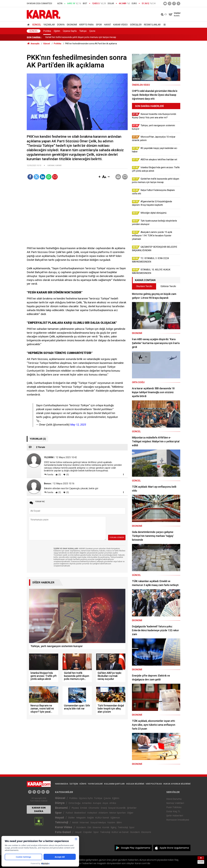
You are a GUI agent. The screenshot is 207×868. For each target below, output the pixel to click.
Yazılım (111, 823)
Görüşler (136, 25)
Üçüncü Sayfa (70, 31)
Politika (47, 31)
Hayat (108, 25)
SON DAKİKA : (34, 37)
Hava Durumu (174, 799)
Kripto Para (86, 25)
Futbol (69, 813)
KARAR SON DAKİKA (39, 809)
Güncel (37, 25)
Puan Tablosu (174, 807)
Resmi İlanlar (152, 25)
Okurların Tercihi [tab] (144, 286)
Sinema (97, 827)
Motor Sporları (118, 813)
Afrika (113, 803)
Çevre (92, 31)
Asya (105, 803)
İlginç (114, 827)
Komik (106, 827)
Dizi (89, 827)
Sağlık (90, 818)
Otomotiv (94, 808)
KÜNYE (83, 784)
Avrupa (97, 803)
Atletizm (103, 813)
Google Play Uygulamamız (136, 848)
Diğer (130, 813)
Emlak (84, 808)
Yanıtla (50, 475)
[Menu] (164, 25)
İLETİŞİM (74, 784)
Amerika (87, 803)
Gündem (81, 827)
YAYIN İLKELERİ (95, 784)
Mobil (75, 823)
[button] (99, 177)
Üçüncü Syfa (86, 798)
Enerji (104, 808)
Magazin (81, 818)
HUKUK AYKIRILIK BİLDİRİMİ (177, 784)
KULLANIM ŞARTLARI (114, 784)
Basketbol (80, 813)
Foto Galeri (63, 832)
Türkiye (83, 31)
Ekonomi (72, 25)
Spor (99, 25)
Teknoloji (62, 822)
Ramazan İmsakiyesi (178, 820)
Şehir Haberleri (175, 816)
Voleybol (92, 813)
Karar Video (120, 25)
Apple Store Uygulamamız (174, 848)
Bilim (119, 823)
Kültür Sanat (102, 818)
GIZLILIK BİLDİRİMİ (135, 784)
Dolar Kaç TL (173, 811)
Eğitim (57, 31)
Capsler (88, 832)
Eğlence (115, 818)
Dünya (61, 25)
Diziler (72, 818)
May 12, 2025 (78, 425)
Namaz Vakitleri (175, 803)
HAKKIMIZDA (62, 784)
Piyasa (75, 808)
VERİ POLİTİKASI (154, 784)
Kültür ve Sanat (120, 832)
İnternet (84, 823)
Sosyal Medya (98, 823)
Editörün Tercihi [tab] (168, 286)
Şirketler (132, 808)
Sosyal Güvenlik (117, 808)
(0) (59, 475)
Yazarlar (49, 25)
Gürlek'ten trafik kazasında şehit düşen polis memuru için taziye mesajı (81, 37)
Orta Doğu (75, 803)
